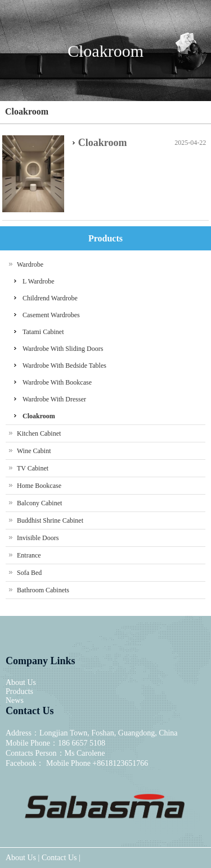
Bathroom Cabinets (43, 590)
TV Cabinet (33, 468)
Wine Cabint (34, 451)
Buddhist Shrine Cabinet (50, 520)
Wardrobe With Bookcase (57, 382)
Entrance (29, 555)
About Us (21, 682)
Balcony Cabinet (39, 503)
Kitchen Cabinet (39, 433)
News (15, 700)
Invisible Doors (38, 538)
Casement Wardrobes (51, 315)
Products (19, 691)
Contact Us (59, 858)
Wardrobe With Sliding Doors (63, 349)
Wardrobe (30, 264)
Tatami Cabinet (43, 332)
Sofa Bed (29, 573)
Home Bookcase (39, 486)
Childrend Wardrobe (50, 298)
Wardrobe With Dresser (54, 399)
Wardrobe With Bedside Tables (64, 366)
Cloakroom (27, 111)
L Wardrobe (39, 281)
